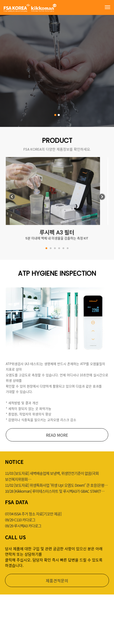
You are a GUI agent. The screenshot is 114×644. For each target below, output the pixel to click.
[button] (102, 198)
